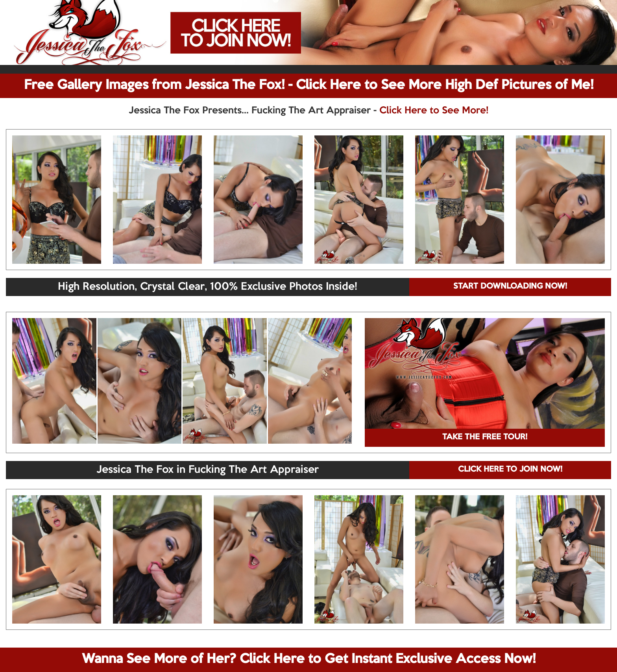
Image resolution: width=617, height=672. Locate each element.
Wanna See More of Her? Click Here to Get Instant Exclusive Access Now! (309, 659)
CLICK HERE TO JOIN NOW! (510, 470)
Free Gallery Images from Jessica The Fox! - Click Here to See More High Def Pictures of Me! (309, 85)
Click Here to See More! (434, 111)
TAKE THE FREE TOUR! (485, 437)
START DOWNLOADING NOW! (510, 287)
